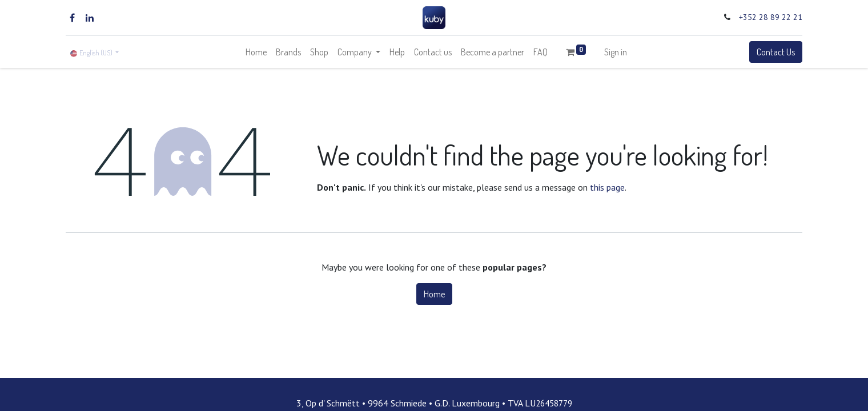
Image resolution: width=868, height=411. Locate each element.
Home (434, 294)
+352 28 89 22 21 (771, 17)
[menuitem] (256, 52)
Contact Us (776, 52)
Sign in (616, 52)
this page (607, 187)
